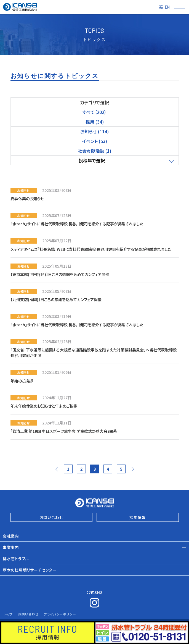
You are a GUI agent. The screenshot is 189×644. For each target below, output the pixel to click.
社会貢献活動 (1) (94, 151)
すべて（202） (94, 112)
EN (167, 7)
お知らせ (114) (94, 131)
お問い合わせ (51, 517)
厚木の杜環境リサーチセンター (30, 570)
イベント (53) (95, 141)
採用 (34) (95, 122)
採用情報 (138, 517)
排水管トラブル (16, 559)
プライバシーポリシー (60, 614)
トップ (8, 614)
